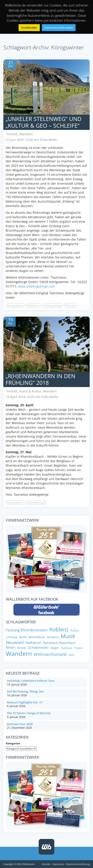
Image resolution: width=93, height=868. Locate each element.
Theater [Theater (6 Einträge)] (79, 648)
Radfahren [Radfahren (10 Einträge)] (33, 643)
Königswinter (15, 306)
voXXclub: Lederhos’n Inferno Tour (31, 681)
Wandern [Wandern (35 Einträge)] (19, 654)
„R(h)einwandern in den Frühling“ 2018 (40, 379)
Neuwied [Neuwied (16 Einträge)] (15, 643)
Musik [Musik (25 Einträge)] (68, 636)
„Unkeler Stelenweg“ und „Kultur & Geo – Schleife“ (43, 122)
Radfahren (33, 306)
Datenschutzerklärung (78, 864)
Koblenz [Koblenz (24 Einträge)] (59, 630)
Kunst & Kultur (30, 391)
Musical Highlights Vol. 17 (25, 702)
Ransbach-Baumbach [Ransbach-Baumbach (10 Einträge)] (59, 643)
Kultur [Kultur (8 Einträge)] (75, 630)
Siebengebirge (53, 306)
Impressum (58, 864)
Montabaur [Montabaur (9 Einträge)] (37, 637)
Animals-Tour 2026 (20, 724)
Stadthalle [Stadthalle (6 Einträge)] (67, 648)
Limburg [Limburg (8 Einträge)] (11, 637)
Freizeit (12, 134)
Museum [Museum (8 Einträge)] (53, 637)
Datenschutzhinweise (59, 28)
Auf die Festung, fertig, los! (25, 691)
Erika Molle (49, 140)
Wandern (26, 134)
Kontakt (46, 864)
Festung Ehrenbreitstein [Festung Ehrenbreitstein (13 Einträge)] (27, 630)
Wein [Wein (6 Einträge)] (72, 655)
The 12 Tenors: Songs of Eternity (29, 713)
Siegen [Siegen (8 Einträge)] (55, 648)
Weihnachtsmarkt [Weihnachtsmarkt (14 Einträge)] (50, 654)
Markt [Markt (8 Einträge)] (23, 637)
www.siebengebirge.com (37, 286)
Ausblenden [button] (29, 28)
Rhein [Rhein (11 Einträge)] (11, 648)
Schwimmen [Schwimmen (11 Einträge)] (38, 648)
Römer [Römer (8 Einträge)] (22, 648)
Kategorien (13, 743)
